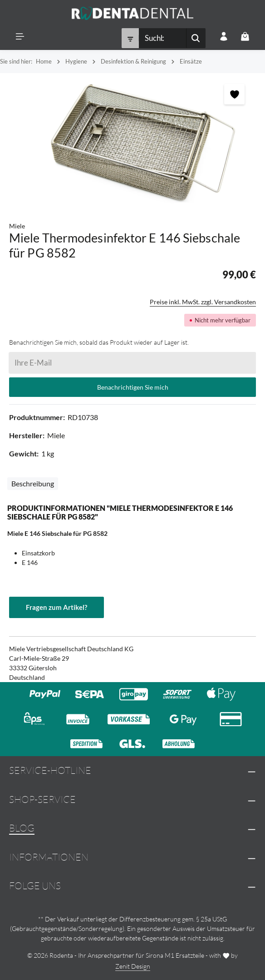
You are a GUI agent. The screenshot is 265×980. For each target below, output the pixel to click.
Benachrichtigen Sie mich (133, 387)
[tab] (33, 484)
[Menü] (20, 37)
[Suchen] (196, 39)
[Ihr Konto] (223, 37)
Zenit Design (133, 966)
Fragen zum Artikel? (56, 607)
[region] (132, 143)
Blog (22, 828)
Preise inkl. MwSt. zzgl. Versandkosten (203, 302)
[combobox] (162, 39)
